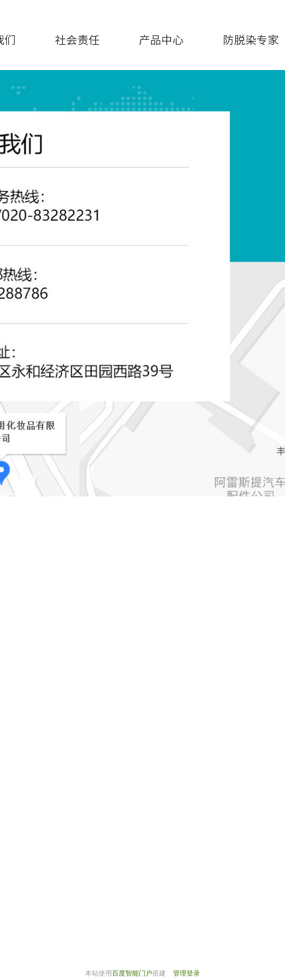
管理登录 (186, 973)
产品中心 (161, 40)
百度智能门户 (132, 973)
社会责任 (77, 40)
